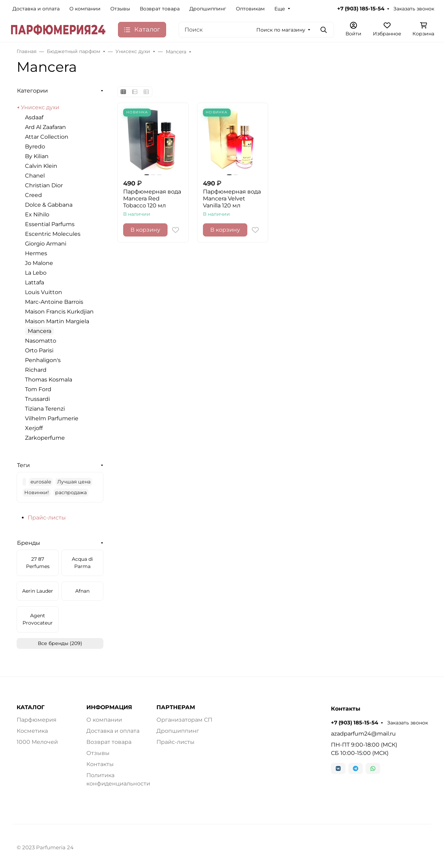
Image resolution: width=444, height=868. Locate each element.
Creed (33, 195)
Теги (23, 465)
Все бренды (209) (60, 643)
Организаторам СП (184, 720)
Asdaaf (34, 117)
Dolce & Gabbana (49, 205)
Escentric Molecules (53, 234)
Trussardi (37, 399)
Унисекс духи (40, 107)
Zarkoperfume (45, 438)
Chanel (35, 176)
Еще (280, 9)
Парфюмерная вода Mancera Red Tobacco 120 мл (152, 199)
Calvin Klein (41, 166)
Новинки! (37, 492)
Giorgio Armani (46, 244)
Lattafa (35, 282)
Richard (36, 370)
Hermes (36, 253)
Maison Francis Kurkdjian (59, 312)
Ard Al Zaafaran (45, 127)
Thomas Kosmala (49, 380)
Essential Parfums (50, 224)
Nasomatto (41, 341)
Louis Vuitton (44, 292)
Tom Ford (38, 389)
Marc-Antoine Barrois (54, 302)
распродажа (71, 492)
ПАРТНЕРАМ (176, 707)
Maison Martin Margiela (57, 321)
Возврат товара (160, 9)
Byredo (35, 147)
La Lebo (36, 273)
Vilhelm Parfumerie (52, 418)
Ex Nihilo (37, 214)
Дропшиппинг (208, 9)
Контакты (100, 764)
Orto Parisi (39, 350)
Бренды (29, 543)
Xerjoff (34, 428)
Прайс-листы (47, 518)
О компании (85, 9)
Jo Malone (39, 263)
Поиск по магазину (281, 30)
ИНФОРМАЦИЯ (109, 707)
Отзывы (120, 9)
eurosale (41, 482)
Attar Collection (47, 137)
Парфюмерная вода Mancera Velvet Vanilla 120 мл (232, 199)
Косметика (32, 731)
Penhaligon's (43, 360)
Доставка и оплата (36, 9)
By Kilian (37, 156)
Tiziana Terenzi (45, 409)
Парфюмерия (37, 720)
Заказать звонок (414, 9)
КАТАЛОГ (31, 707)
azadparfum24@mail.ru (363, 734)
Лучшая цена (74, 482)
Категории (32, 91)
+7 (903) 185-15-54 (361, 9)
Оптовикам (250, 9)
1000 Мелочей (37, 742)
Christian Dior (44, 185)
